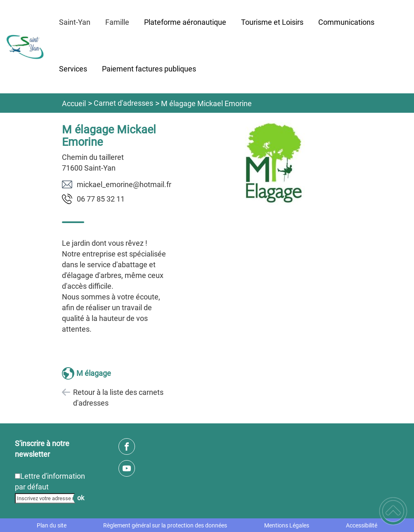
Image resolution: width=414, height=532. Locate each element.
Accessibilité (362, 525)
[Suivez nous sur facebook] (127, 446)
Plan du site (52, 525)
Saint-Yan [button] (75, 22)
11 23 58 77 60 (101, 199)
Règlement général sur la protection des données (165, 525)
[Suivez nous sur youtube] (127, 468)
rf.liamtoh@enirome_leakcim (124, 184)
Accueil (74, 103)
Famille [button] (117, 22)
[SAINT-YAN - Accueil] (26, 47)
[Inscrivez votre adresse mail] (48, 498)
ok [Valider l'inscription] (81, 498)
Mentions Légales (287, 525)
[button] (393, 511)
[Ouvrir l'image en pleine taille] (275, 163)
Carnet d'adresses (123, 103)
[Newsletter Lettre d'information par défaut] (18, 476)
